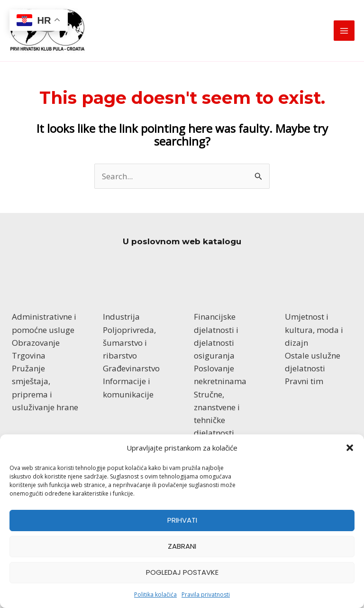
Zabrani (182, 546)
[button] (350, 448)
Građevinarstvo (131, 368)
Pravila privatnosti (206, 594)
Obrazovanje (36, 343)
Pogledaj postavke (182, 572)
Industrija (121, 317)
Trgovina (29, 355)
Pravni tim (304, 381)
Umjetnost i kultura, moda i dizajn (314, 329)
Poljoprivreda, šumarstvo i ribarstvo (129, 343)
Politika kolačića (155, 594)
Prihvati (182, 520)
